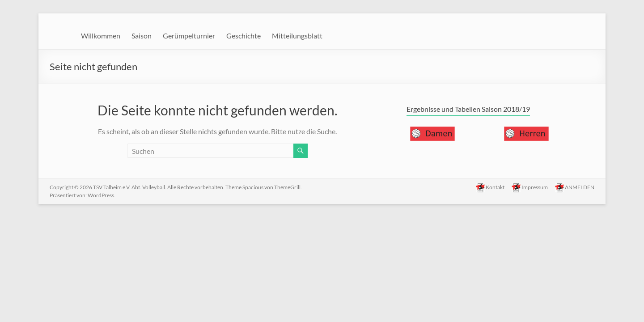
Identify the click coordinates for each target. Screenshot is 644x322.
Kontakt (490, 188)
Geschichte (244, 36)
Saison (142, 36)
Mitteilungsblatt (297, 36)
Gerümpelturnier (189, 36)
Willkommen (101, 36)
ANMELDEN (575, 188)
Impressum (530, 188)
